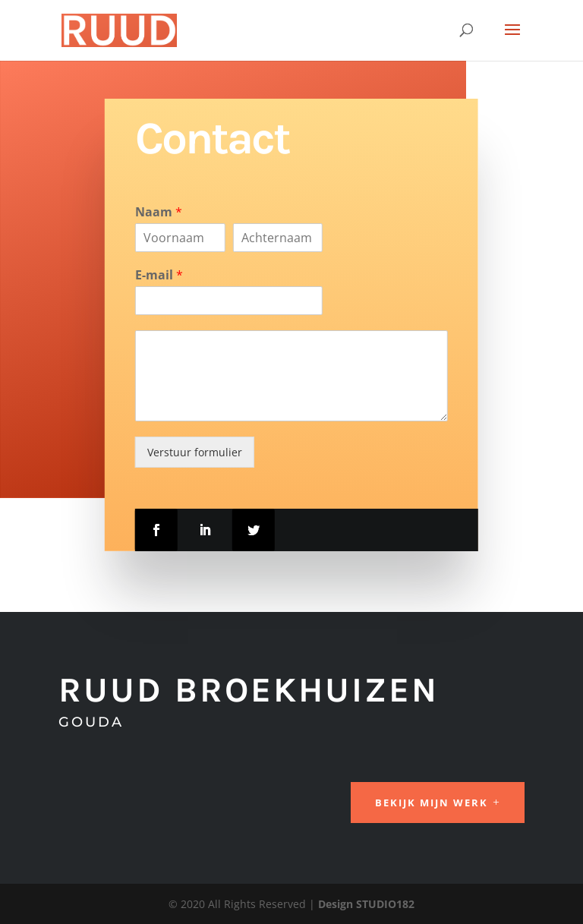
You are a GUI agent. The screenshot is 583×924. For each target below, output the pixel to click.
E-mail (159, 275)
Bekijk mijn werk (432, 803)
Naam (159, 212)
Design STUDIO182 (366, 904)
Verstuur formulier (195, 452)
